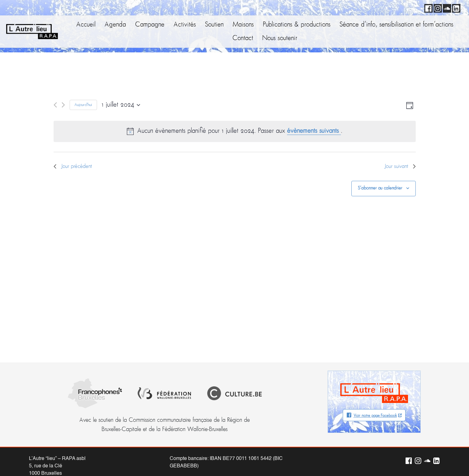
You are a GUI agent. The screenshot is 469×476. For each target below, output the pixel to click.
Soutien (214, 25)
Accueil (86, 25)
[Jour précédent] (55, 105)
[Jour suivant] (63, 105)
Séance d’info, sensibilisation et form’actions (396, 25)
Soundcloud (446, 7)
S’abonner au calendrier (380, 188)
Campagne (150, 25)
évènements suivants (314, 131)
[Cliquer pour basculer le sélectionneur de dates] (121, 105)
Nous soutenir (280, 38)
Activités (185, 25)
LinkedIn (455, 7)
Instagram (437, 7)
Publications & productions (297, 25)
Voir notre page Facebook (375, 416)
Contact (243, 38)
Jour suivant (400, 167)
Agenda (115, 25)
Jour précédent (73, 167)
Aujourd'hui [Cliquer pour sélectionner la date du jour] (83, 105)
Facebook (427, 7)
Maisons (243, 25)
